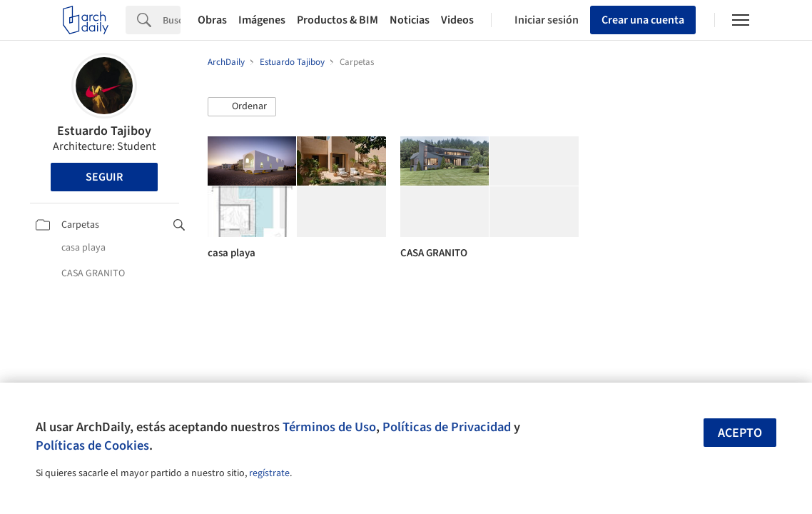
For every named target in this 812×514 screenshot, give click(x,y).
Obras (212, 20)
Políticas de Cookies (92, 445)
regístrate (269, 473)
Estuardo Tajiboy (104, 131)
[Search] (172, 20)
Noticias (410, 20)
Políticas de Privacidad (447, 427)
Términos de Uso (329, 427)
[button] (242, 107)
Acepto (740, 433)
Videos (457, 20)
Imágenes (262, 20)
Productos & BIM (338, 20)
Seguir (104, 177)
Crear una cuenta (643, 20)
